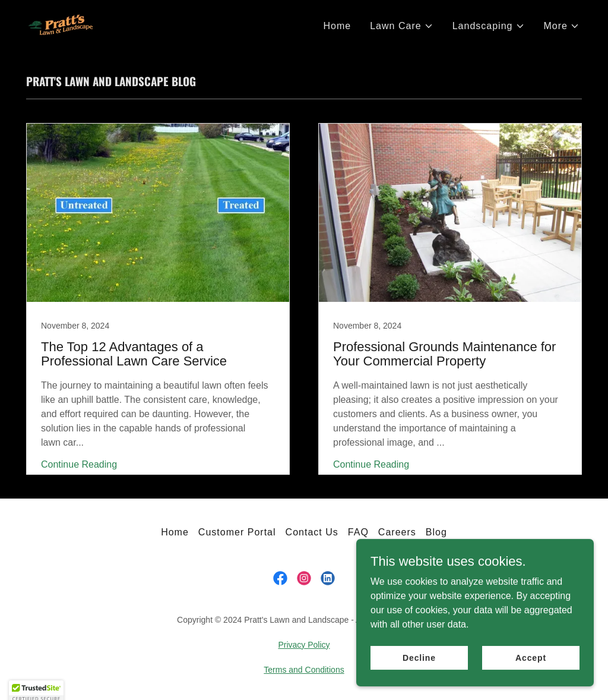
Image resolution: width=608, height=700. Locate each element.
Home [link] (337, 26)
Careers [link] (397, 532)
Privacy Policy (304, 645)
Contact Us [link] (312, 532)
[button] (401, 26)
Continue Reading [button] (79, 464)
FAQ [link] (358, 532)
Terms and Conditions (304, 670)
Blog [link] (436, 532)
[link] (61, 24)
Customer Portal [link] (237, 532)
